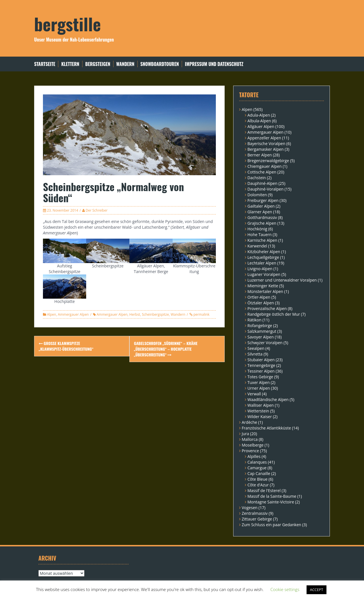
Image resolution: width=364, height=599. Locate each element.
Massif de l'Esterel (264, 490)
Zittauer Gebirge (257, 519)
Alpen (51, 314)
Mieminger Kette (263, 286)
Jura (245, 434)
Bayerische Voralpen (266, 143)
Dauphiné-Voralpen (265, 189)
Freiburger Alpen (263, 200)
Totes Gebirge (260, 377)
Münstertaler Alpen (265, 291)
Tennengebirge (261, 365)
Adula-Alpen (259, 115)
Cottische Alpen (262, 172)
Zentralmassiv (255, 513)
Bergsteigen (98, 64)
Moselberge (253, 445)
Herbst (135, 314)
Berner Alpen (260, 155)
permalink (201, 314)
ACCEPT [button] (317, 590)
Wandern (125, 64)
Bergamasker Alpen (265, 149)
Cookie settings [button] (285, 589)
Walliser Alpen (261, 405)
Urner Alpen (259, 388)
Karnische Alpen (262, 240)
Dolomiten (257, 195)
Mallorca (250, 439)
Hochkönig (257, 229)
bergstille (68, 23)
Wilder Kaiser (260, 417)
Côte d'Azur (258, 485)
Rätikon (254, 320)
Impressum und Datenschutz (214, 64)
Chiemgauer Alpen (264, 166)
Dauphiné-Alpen (262, 183)
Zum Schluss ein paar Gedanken (271, 525)
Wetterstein (258, 411)
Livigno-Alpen (260, 269)
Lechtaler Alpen (262, 263)
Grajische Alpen (262, 223)
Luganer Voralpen (264, 274)
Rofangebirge (260, 326)
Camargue (257, 468)
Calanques (257, 462)
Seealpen (256, 348)
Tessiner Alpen (261, 371)
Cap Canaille (259, 473)
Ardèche (249, 422)
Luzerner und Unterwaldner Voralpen (282, 280)
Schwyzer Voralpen (265, 343)
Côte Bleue (258, 479)
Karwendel (257, 246)
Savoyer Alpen (261, 337)
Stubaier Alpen (261, 360)
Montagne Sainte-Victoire (271, 502)
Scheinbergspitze (155, 314)
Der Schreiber (97, 210)
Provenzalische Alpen (267, 308)
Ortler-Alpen (259, 297)
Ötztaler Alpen (261, 303)
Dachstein (257, 178)
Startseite (45, 64)
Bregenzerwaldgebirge (268, 161)
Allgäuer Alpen (261, 126)
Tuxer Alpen (258, 382)
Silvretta (255, 354)
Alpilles (254, 456)
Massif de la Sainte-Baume (272, 496)
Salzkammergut (262, 331)
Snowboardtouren (160, 64)
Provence (250, 451)
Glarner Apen (260, 212)
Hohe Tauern (259, 235)
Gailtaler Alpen (261, 206)
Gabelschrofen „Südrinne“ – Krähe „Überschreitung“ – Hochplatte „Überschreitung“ (166, 349)
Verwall (254, 394)
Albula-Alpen (259, 121)
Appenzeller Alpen (264, 138)
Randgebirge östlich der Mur (274, 314)
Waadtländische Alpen (268, 399)
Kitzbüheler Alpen (264, 252)
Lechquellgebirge (263, 257)
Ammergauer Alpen (73, 314)
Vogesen (250, 508)
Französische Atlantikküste (266, 428)
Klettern (70, 64)
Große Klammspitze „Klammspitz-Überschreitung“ (66, 346)
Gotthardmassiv (262, 217)
